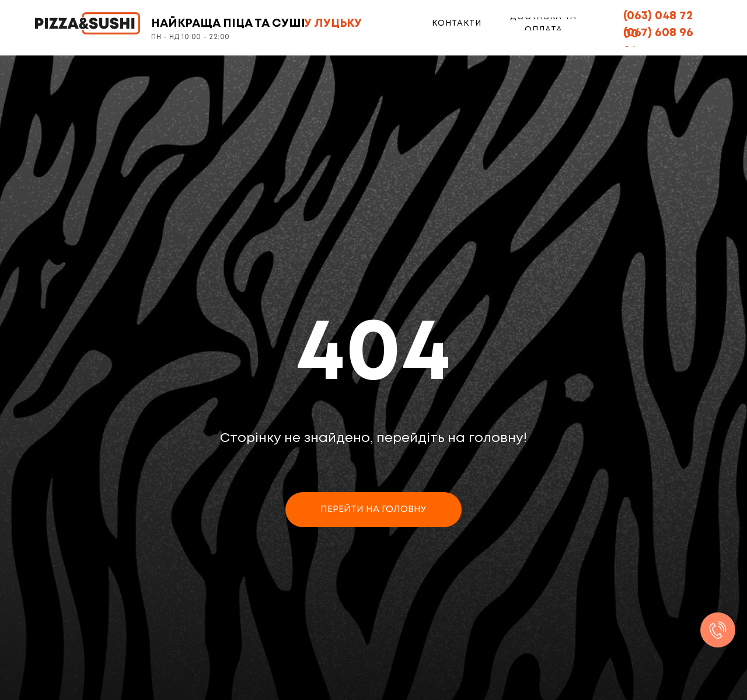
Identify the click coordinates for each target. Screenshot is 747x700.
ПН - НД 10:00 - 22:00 (191, 37)
